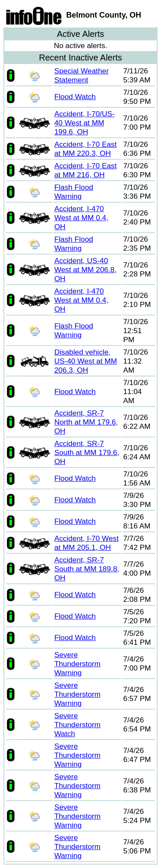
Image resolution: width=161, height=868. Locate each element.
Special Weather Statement (81, 75)
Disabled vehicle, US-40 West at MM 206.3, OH (85, 361)
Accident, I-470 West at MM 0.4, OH (81, 218)
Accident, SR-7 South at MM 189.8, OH (87, 569)
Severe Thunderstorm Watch (77, 725)
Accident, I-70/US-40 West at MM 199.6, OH (84, 123)
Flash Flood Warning (74, 192)
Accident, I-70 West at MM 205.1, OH (86, 543)
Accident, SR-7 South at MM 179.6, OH (87, 452)
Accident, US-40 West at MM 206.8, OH (85, 270)
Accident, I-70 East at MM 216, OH (85, 170)
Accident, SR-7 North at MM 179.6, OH (86, 422)
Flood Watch (75, 97)
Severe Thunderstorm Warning (77, 664)
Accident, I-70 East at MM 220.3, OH (85, 149)
